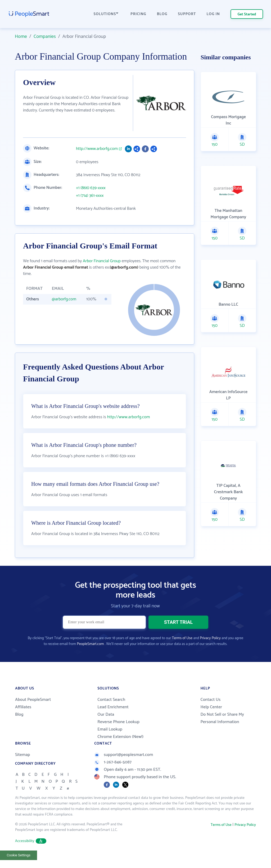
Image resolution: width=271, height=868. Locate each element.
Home (21, 37)
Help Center (211, 718)
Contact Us (210, 711)
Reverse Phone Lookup (118, 733)
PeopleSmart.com (90, 655)
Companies (45, 37)
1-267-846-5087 (113, 773)
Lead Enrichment (113, 718)
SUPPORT (187, 14)
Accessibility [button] (31, 852)
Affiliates (23, 718)
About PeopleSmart (33, 711)
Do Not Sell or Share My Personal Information (222, 729)
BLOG (162, 14)
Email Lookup (110, 740)
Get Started (247, 14)
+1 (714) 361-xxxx (90, 196)
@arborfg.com (64, 299)
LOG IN (213, 14)
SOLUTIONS (106, 14)
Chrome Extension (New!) (120, 748)
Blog (19, 726)
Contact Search (111, 711)
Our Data (106, 726)
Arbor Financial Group (102, 261)
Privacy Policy (210, 649)
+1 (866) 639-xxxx (91, 188)
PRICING (138, 14)
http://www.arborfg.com (97, 149)
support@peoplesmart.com (124, 766)
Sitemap (23, 766)
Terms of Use (182, 649)
